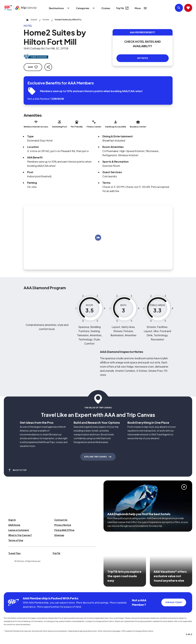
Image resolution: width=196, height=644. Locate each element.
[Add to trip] (98, 238)
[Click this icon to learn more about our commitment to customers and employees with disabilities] (9, 588)
